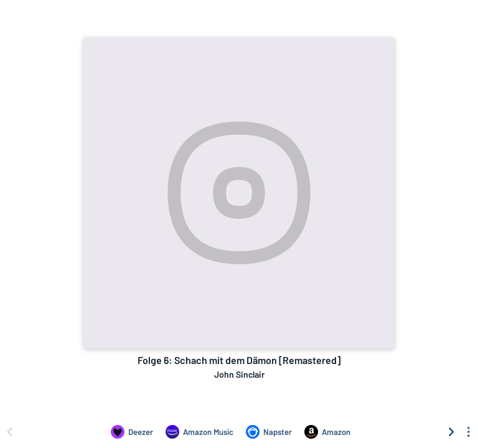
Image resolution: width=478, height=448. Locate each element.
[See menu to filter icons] (469, 432)
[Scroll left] (9, 432)
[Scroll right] (451, 432)
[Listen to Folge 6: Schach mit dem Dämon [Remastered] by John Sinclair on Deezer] (132, 432)
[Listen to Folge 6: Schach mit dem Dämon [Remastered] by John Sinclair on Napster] (269, 432)
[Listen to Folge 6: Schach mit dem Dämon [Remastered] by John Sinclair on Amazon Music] (199, 432)
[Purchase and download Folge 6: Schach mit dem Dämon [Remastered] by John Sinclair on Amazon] (327, 432)
